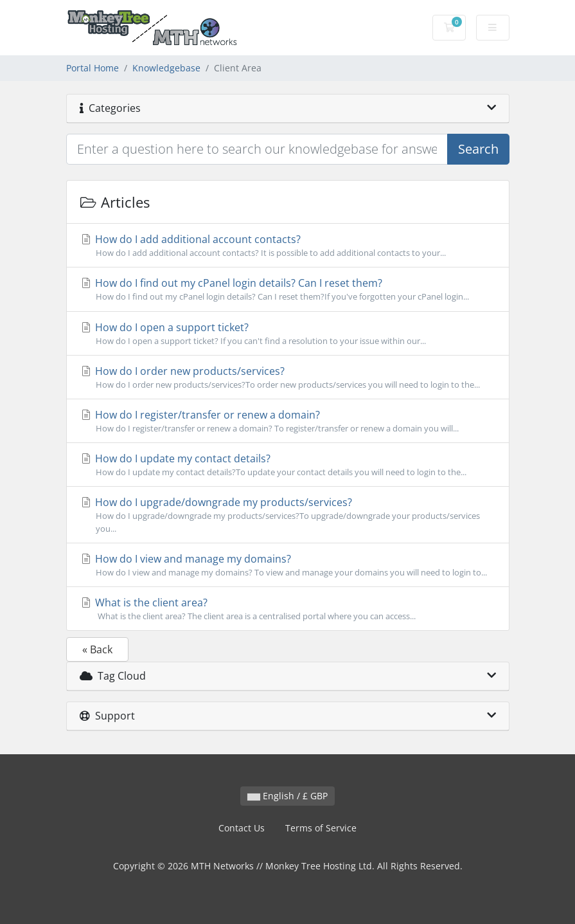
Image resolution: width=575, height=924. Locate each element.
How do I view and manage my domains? (288, 565)
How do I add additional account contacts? (288, 246)
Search (478, 149)
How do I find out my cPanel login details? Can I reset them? (288, 289)
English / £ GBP (287, 796)
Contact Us (242, 828)
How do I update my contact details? (288, 465)
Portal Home (93, 68)
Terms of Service (321, 828)
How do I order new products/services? (288, 377)
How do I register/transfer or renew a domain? (288, 421)
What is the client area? (288, 609)
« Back (97, 649)
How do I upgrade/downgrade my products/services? (288, 515)
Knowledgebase (166, 68)
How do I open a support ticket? (288, 334)
